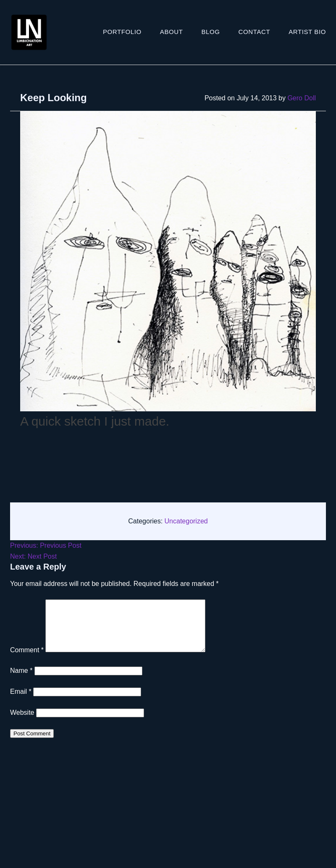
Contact (255, 32)
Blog (211, 32)
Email (21, 702)
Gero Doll (302, 98)
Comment (27, 660)
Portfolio (122, 32)
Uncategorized (186, 521)
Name (21, 681)
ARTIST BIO (307, 32)
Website (22, 723)
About (172, 32)
